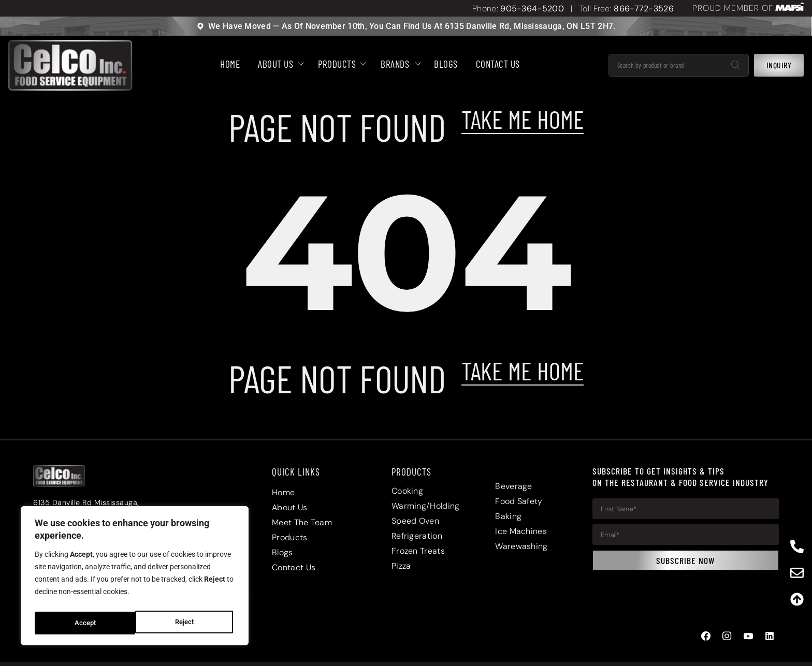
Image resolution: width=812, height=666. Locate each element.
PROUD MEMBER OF (733, 8)
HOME (230, 64)
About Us (279, 64)
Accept (185, 623)
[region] (135, 579)
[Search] (735, 65)
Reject (83, 623)
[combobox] (666, 65)
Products (340, 64)
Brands (398, 64)
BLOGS (446, 64)
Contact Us (498, 64)
